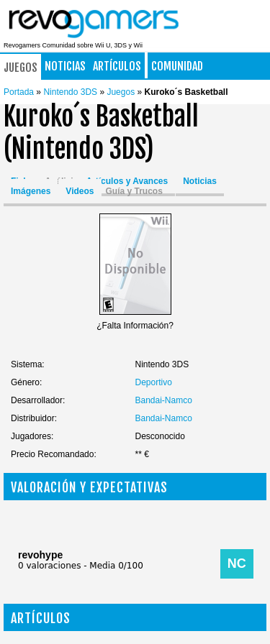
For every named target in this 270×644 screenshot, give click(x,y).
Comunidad (177, 66)
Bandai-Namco (164, 400)
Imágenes (31, 191)
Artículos (117, 66)
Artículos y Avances (127, 181)
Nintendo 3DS (71, 92)
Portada (19, 92)
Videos (80, 191)
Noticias (65, 66)
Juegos (21, 68)
